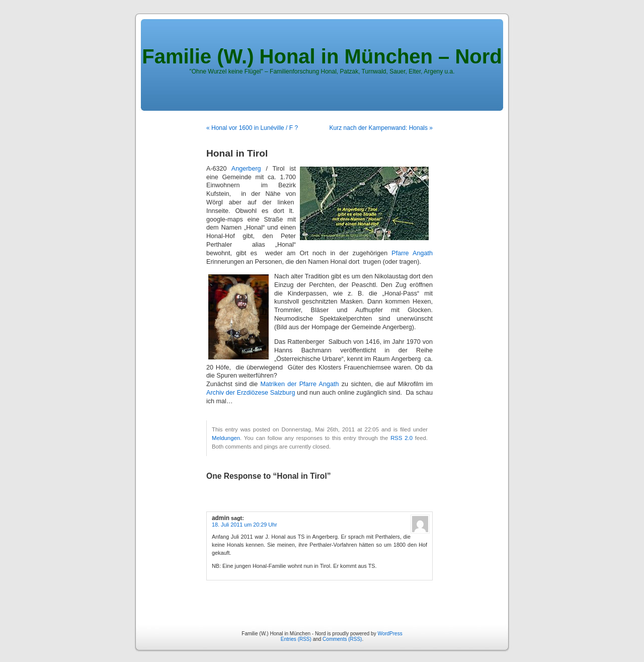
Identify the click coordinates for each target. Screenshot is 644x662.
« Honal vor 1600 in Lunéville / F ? (252, 128)
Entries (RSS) (296, 639)
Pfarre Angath (412, 253)
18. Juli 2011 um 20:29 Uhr (245, 525)
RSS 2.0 (401, 438)
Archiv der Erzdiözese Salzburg (251, 393)
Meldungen (226, 438)
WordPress (390, 634)
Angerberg (246, 169)
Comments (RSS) (342, 639)
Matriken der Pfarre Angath (300, 384)
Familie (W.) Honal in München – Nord (322, 56)
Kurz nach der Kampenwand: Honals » (381, 128)
